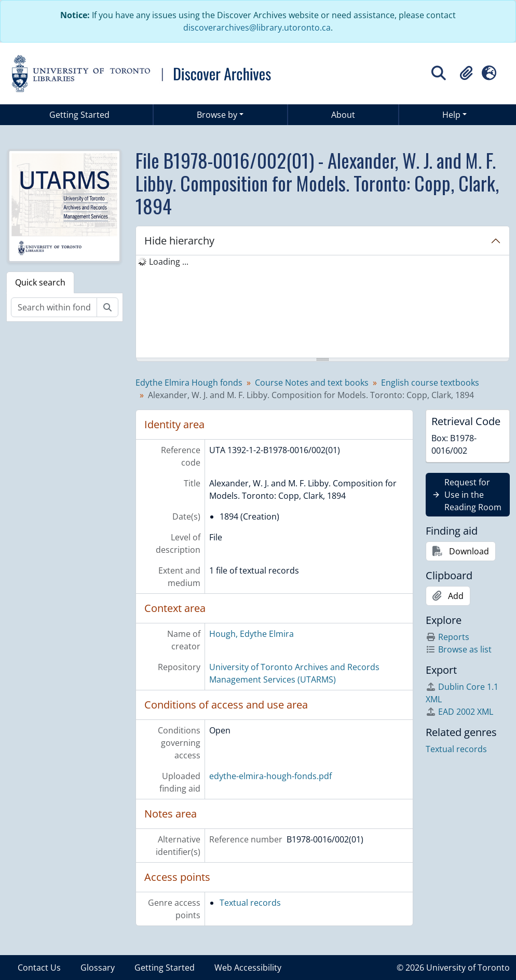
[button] (466, 73)
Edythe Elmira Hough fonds (189, 383)
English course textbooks (430, 383)
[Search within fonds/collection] (54, 307)
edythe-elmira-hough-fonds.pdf (270, 776)
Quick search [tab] (40, 282)
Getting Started (79, 115)
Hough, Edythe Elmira (252, 634)
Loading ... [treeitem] (169, 262)
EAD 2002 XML (459, 712)
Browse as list (459, 649)
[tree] (323, 307)
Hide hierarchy (179, 241)
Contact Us (39, 968)
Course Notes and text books (312, 383)
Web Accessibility (248, 968)
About (343, 115)
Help (451, 115)
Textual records (250, 903)
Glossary (98, 968)
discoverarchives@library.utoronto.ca (257, 28)
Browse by (217, 115)
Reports (447, 637)
